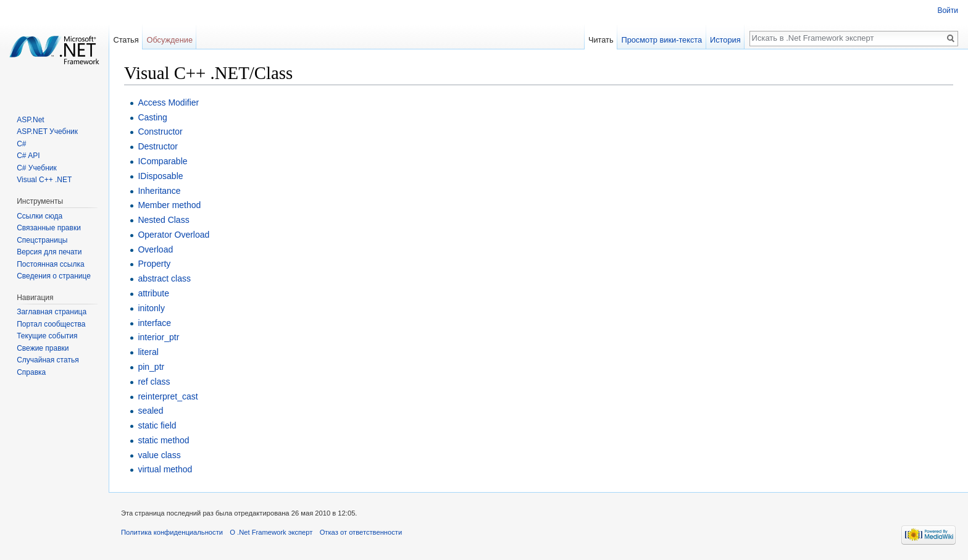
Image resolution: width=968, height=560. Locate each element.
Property (154, 264)
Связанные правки (49, 228)
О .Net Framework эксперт (271, 532)
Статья (126, 40)
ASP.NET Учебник (47, 132)
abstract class (164, 278)
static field (157, 425)
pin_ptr (151, 367)
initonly (151, 308)
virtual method (165, 469)
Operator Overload (173, 235)
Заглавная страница (52, 312)
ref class (154, 382)
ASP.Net (30, 120)
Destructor (158, 146)
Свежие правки (43, 348)
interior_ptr (158, 337)
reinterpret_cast (168, 396)
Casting (152, 117)
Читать (601, 40)
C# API (28, 156)
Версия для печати (49, 252)
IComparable (162, 161)
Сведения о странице (54, 276)
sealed (150, 411)
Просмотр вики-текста (661, 40)
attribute (153, 293)
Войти (948, 10)
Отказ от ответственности (361, 532)
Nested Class (163, 220)
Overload (155, 249)
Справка (31, 372)
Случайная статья (48, 360)
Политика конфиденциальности (172, 532)
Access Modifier (168, 102)
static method (163, 440)
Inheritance (159, 191)
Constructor (160, 132)
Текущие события (47, 336)
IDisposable (160, 176)
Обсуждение (169, 40)
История (725, 40)
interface (154, 323)
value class (159, 455)
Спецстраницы (42, 240)
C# (21, 144)
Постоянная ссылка (50, 264)
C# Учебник (37, 168)
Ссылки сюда (40, 216)
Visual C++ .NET (44, 180)
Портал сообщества (51, 324)
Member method (169, 205)
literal (148, 352)
